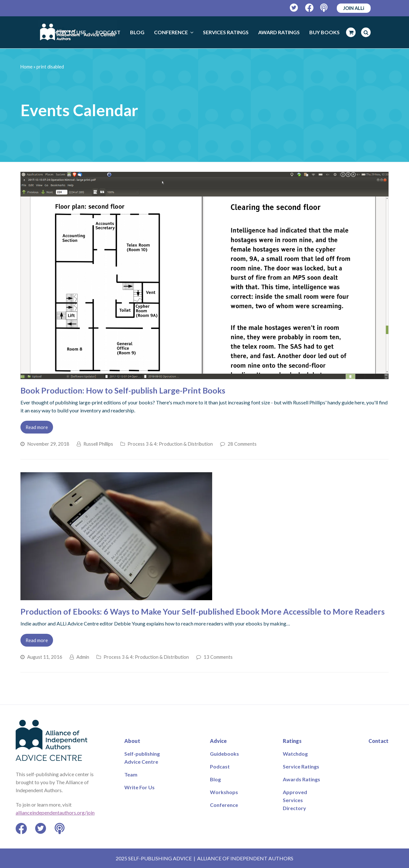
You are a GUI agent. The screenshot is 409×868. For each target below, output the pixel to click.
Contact (378, 741)
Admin (83, 657)
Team (131, 774)
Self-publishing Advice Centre (142, 758)
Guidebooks (224, 754)
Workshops (224, 792)
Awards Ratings (301, 779)
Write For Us (139, 787)
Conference (224, 805)
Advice (218, 741)
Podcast (220, 766)
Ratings (292, 741)
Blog (215, 779)
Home (27, 67)
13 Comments (218, 657)
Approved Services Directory (295, 800)
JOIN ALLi (354, 8)
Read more (37, 427)
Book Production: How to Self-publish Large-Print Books (123, 390)
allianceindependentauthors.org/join (55, 812)
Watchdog (295, 754)
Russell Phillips (98, 444)
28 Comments (242, 444)
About (132, 741)
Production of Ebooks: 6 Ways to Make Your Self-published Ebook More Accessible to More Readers (203, 611)
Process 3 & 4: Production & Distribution (170, 444)
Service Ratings (301, 766)
